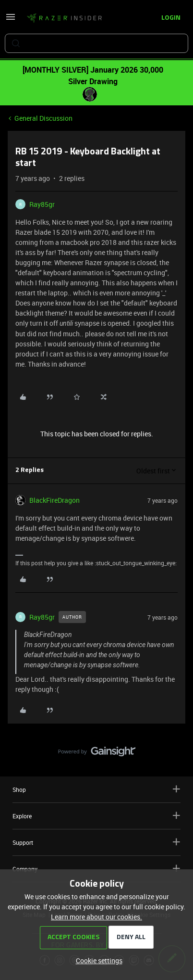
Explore (96, 816)
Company (96, 869)
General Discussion (43, 118)
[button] (11, 20)
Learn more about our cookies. (96, 917)
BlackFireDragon (54, 500)
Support (96, 842)
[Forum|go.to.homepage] (64, 18)
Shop (96, 789)
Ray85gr (42, 204)
